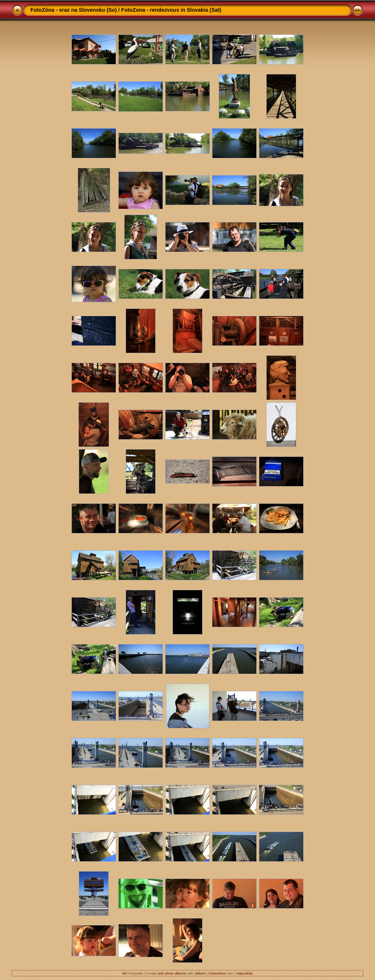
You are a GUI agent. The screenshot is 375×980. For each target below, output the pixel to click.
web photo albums (172, 973)
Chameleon (217, 973)
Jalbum (200, 973)
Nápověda (245, 973)
